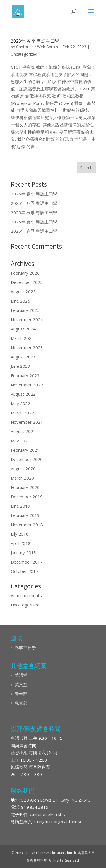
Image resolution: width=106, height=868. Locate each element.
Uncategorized (24, 54)
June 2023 (20, 366)
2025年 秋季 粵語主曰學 (34, 212)
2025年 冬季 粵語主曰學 (34, 203)
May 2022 (20, 403)
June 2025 (20, 301)
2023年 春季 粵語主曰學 (35, 41)
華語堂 (21, 675)
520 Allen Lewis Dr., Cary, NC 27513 (56, 800)
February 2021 (25, 450)
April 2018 (21, 543)
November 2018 (27, 525)
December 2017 (27, 562)
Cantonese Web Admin (37, 47)
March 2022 (22, 413)
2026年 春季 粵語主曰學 (34, 194)
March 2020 (22, 478)
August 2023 (23, 357)
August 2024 (23, 329)
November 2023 (27, 347)
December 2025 (27, 282)
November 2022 (27, 385)
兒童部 (21, 703)
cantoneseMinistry (48, 814)
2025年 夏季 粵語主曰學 (34, 222)
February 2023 (25, 375)
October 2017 (25, 571)
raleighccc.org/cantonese (58, 821)
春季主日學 (25, 647)
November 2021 (27, 422)
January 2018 (23, 552)
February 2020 (25, 487)
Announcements (26, 595)
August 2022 (23, 394)
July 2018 (20, 534)
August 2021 (23, 431)
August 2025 (23, 291)
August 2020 (23, 469)
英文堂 (21, 684)
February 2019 (25, 515)
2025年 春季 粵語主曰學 (34, 231)
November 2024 (27, 319)
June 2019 (20, 506)
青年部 (21, 694)
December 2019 (27, 497)
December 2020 (27, 459)
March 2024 (22, 338)
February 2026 (25, 273)
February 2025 (25, 310)
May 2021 (20, 441)
